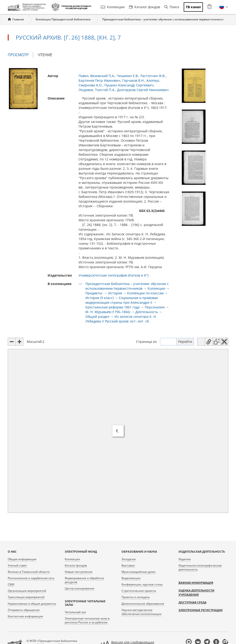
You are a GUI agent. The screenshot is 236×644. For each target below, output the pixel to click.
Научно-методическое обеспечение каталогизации (142, 612)
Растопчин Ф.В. (153, 76)
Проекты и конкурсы (136, 597)
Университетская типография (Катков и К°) (114, 275)
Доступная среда (192, 602)
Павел (84, 76)
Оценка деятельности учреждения (196, 593)
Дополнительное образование (143, 604)
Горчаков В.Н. (133, 80)
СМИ (11, 584)
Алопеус (153, 80)
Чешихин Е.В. (128, 76)
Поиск (172, 7)
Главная (18, 19)
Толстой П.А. (105, 90)
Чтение (45, 55)
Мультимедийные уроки (139, 572)
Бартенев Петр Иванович (99, 80)
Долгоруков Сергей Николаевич (143, 90)
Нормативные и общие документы (32, 604)
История (115, 293)
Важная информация (196, 583)
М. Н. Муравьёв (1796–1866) (108, 312)
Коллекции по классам (145, 293)
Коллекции (113, 7)
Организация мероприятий (27, 591)
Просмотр (20, 55)
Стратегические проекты (139, 591)
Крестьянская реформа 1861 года (112, 307)
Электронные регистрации (201, 610)
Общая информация (22, 559)
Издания (185, 559)
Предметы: (94, 293)
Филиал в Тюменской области (29, 572)
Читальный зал (75, 612)
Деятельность (147, 312)
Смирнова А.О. (91, 85)
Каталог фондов (145, 7)
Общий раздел (97, 316)
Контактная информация (25, 616)
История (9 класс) (99, 298)
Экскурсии (129, 559)
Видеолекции (131, 578)
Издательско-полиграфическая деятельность (200, 567)
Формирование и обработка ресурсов (84, 580)
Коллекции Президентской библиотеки (63, 19)
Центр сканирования (80, 588)
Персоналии (155, 307)
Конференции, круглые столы (142, 584)
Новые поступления (79, 572)
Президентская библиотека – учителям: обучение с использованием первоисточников (163, 19)
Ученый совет (17, 565)
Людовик (86, 90)
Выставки (128, 565)
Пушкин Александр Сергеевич (129, 85)
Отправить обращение (24, 610)
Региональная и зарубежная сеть (31, 578)
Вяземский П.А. (103, 76)
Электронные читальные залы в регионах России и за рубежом (87, 620)
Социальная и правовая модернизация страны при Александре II (122, 300)
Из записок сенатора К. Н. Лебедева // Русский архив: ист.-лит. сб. (121, 319)
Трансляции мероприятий (26, 597)
